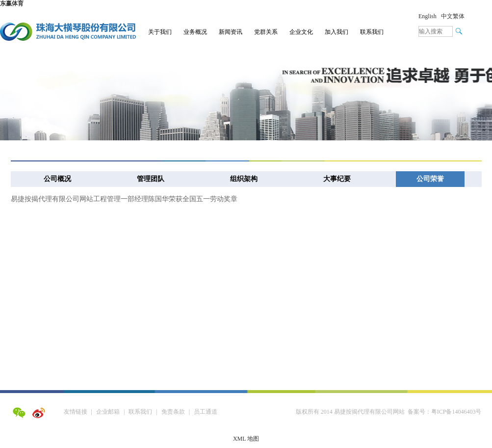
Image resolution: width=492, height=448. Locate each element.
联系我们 (372, 32)
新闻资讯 (231, 32)
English (427, 16)
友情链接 (76, 412)
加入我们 (337, 32)
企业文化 (301, 32)
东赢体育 (12, 3)
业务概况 (195, 32)
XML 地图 (246, 439)
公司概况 (57, 179)
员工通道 (206, 412)
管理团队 (151, 179)
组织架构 (244, 179)
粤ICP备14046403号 (456, 412)
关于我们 (160, 32)
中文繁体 (453, 16)
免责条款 (173, 412)
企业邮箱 (108, 412)
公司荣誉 (430, 179)
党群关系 (266, 32)
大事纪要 (337, 179)
